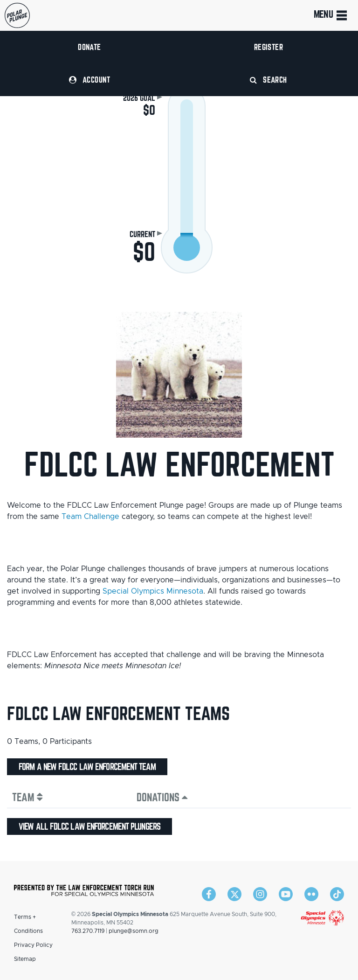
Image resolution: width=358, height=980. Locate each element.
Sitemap (25, 959)
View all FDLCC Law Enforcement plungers (89, 826)
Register (269, 47)
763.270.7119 (88, 931)
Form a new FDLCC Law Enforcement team (87, 767)
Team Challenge (90, 517)
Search (268, 80)
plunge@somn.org (134, 931)
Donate (89, 47)
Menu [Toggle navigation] (331, 15)
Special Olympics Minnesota (153, 591)
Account (89, 80)
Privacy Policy (33, 945)
